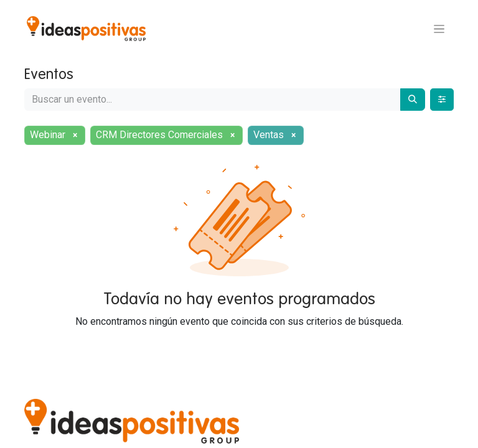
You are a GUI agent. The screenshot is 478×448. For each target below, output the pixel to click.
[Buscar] (413, 100)
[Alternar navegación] (439, 29)
